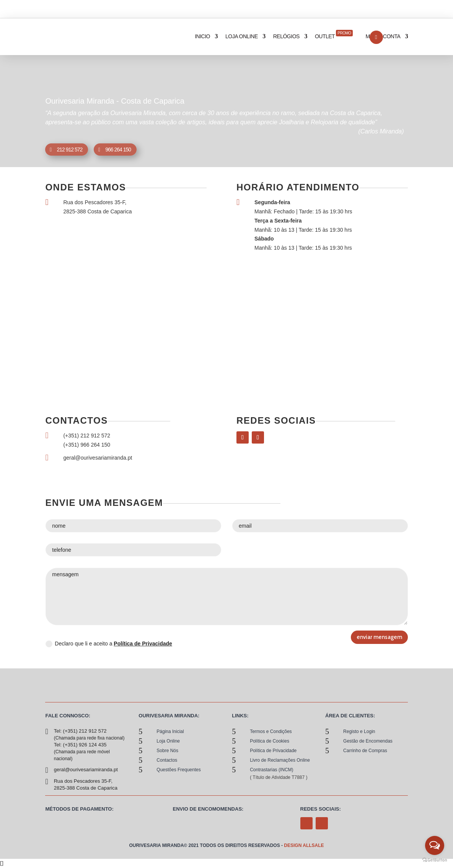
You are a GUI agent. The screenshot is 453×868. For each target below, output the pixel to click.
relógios (286, 36)
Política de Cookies (270, 741)
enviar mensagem (379, 637)
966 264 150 (118, 150)
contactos (167, 760)
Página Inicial (170, 731)
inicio (202, 36)
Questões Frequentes (178, 770)
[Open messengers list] (435, 845)
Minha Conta (383, 36)
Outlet (334, 35)
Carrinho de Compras (365, 751)
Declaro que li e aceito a (109, 644)
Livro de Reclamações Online (280, 760)
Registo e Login (359, 731)
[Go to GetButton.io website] (435, 860)
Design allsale (304, 845)
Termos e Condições (271, 731)
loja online (242, 36)
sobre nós (167, 751)
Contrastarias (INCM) (271, 770)
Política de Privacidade (143, 644)
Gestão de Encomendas (368, 741)
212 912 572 (69, 150)
